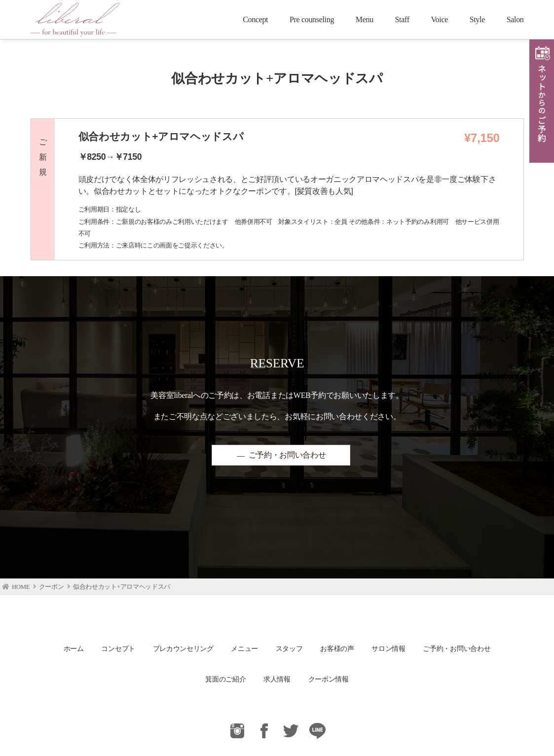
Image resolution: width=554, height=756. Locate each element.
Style (477, 19)
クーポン (52, 587)
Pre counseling (312, 19)
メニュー (244, 648)
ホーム (74, 648)
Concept (255, 19)
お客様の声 (337, 648)
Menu (365, 19)
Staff (402, 19)
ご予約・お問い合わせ (287, 455)
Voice (439, 19)
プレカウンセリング (183, 648)
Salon (515, 19)
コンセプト (118, 648)
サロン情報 (388, 648)
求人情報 (277, 679)
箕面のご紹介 (225, 679)
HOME (21, 587)
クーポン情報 (329, 679)
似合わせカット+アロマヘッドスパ (122, 587)
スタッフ (289, 648)
